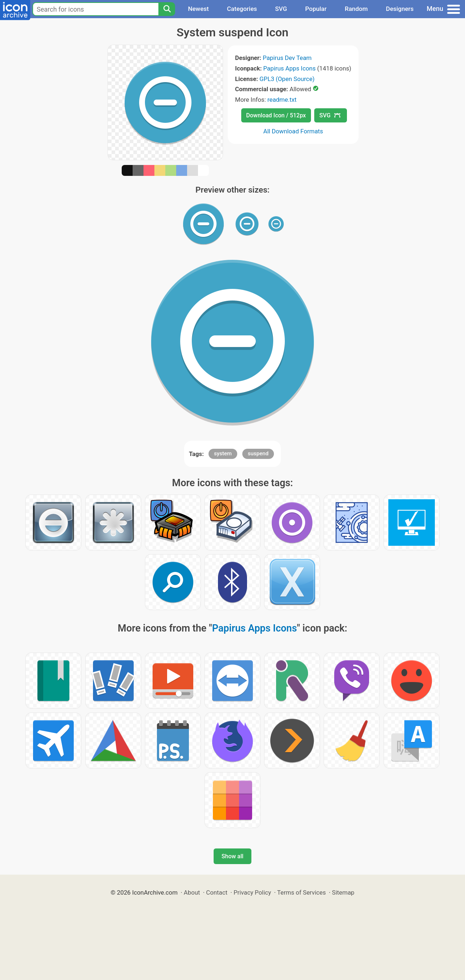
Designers (400, 9)
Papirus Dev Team (287, 58)
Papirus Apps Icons (290, 68)
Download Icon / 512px (276, 115)
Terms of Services (302, 892)
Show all (232, 856)
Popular (316, 9)
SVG (281, 9)
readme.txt (282, 100)
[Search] (167, 9)
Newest (198, 9)
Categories (242, 9)
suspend (258, 453)
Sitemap (343, 892)
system (223, 453)
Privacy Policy (252, 892)
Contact (217, 892)
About (192, 892)
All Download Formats (293, 131)
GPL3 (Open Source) (287, 79)
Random (356, 9)
